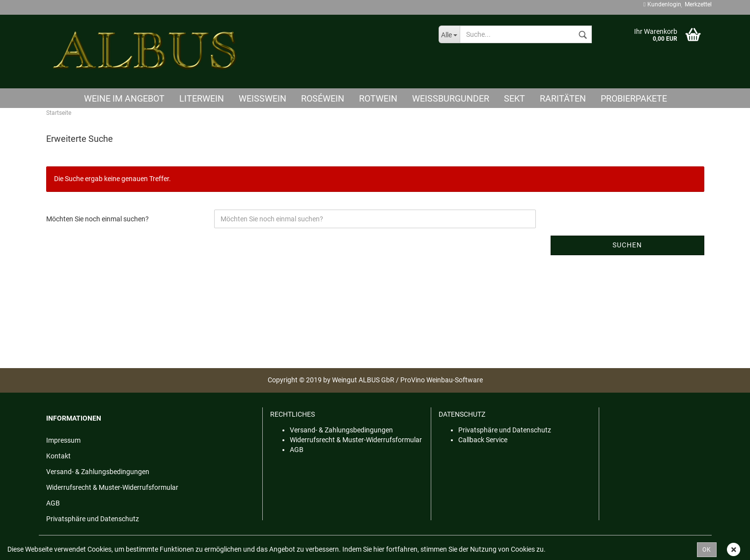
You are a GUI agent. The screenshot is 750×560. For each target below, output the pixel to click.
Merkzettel (696, 4)
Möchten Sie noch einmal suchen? (97, 219)
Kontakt (58, 456)
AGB (53, 503)
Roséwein (323, 98)
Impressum (63, 440)
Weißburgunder (451, 98)
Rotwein (378, 98)
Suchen (627, 245)
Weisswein (263, 98)
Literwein (202, 98)
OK (707, 550)
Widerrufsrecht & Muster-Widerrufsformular (112, 487)
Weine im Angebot (124, 98)
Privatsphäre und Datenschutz (93, 519)
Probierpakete (634, 98)
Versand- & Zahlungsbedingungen (98, 472)
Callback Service (483, 440)
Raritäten (563, 98)
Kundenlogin (662, 4)
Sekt (514, 98)
